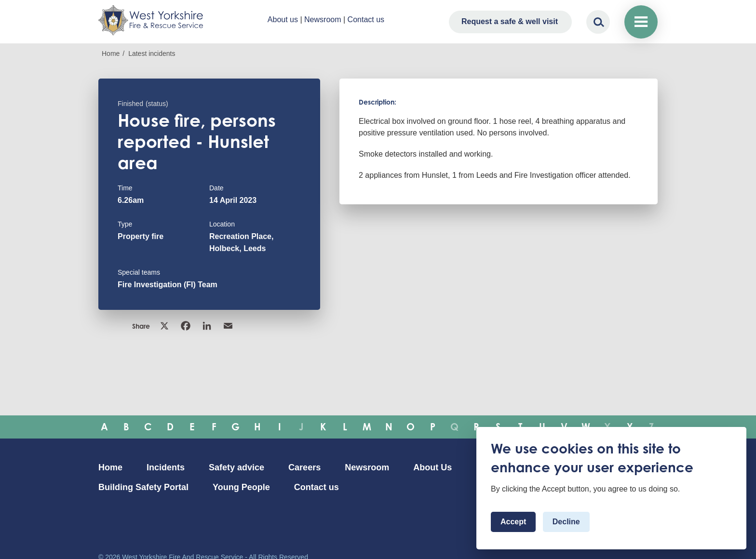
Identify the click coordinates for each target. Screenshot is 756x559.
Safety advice (236, 467)
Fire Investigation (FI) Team (168, 285)
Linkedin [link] (207, 326)
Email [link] (228, 326)
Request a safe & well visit (510, 21)
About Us (432, 467)
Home (111, 53)
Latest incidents (152, 53)
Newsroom (323, 20)
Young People (241, 487)
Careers (304, 467)
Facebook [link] (186, 326)
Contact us (366, 20)
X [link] (164, 326)
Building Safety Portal (143, 487)
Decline (566, 522)
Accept (513, 522)
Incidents (166, 467)
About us (283, 20)
